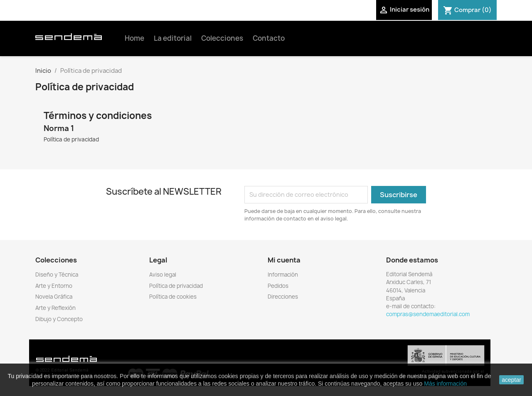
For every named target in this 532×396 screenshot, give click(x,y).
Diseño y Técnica (57, 275)
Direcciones (283, 297)
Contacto (269, 38)
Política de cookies (173, 297)
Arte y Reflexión (55, 308)
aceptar (511, 380)
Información (283, 275)
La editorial (173, 38)
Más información (445, 384)
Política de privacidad (176, 286)
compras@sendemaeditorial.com (428, 314)
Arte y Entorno (54, 286)
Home (134, 38)
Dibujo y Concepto (59, 319)
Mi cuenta (284, 260)
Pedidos (278, 286)
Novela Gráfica (54, 297)
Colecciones (222, 38)
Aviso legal (163, 275)
